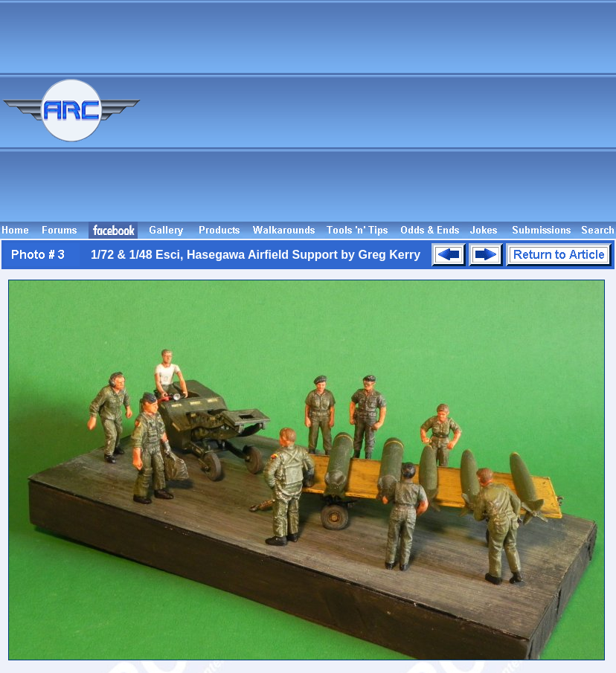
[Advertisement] (402, 117)
